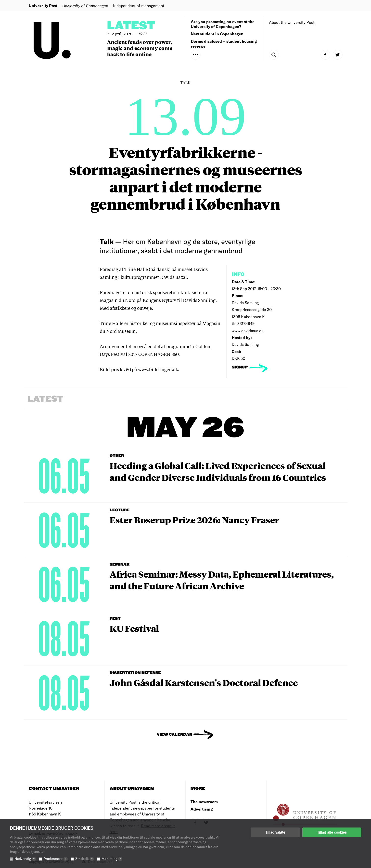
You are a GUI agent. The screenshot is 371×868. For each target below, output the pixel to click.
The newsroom (204, 802)
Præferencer (56, 859)
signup (240, 367)
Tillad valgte (275, 832)
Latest (131, 26)
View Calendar (174, 735)
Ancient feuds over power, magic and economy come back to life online (140, 48)
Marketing (112, 859)
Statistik (85, 859)
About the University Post (292, 22)
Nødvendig (25, 859)
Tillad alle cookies (332, 832)
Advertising (202, 809)
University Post (43, 6)
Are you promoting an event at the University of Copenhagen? (223, 24)
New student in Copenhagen (217, 34)
